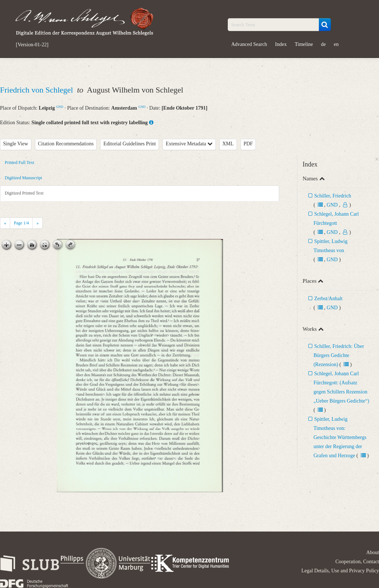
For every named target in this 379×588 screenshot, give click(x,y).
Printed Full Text (19, 162)
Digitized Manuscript (23, 178)
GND (60, 107)
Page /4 (21, 223)
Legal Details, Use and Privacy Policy (340, 571)
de (323, 44)
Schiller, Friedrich (333, 196)
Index (281, 44)
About (373, 552)
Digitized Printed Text (24, 193)
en (336, 44)
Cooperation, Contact (357, 562)
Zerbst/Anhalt (328, 299)
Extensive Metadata (189, 144)
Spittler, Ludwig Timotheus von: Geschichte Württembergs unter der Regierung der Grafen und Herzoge (340, 437)
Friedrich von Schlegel (38, 90)
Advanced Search (249, 44)
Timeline (304, 44)
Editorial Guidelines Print (130, 144)
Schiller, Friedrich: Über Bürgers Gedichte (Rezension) (339, 355)
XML (228, 144)
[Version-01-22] (32, 45)
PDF (248, 144)
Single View (16, 144)
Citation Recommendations (66, 144)
